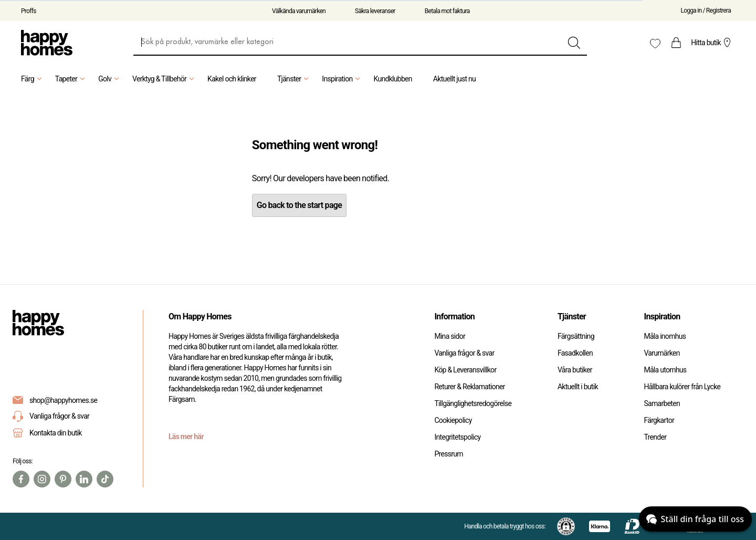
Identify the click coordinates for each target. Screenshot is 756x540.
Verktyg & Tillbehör (165, 79)
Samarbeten (662, 403)
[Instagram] (42, 479)
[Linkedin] (84, 479)
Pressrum (448, 454)
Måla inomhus (665, 336)
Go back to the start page (299, 205)
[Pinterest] (63, 479)
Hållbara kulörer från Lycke (682, 387)
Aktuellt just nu (454, 79)
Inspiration (342, 79)
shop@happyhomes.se (63, 400)
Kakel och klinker (232, 79)
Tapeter (71, 79)
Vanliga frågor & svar (51, 416)
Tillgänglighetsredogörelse (473, 403)
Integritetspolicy (457, 437)
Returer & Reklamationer (469, 387)
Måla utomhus (665, 370)
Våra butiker (575, 370)
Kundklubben (392, 79)
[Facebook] (21, 479)
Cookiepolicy (453, 420)
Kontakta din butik (56, 433)
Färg (33, 79)
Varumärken (661, 353)
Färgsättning (576, 336)
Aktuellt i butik (578, 387)
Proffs (29, 11)
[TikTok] (105, 479)
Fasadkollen (575, 353)
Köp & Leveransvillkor (465, 370)
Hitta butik (712, 43)
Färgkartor (659, 420)
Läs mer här (186, 437)
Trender (655, 437)
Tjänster (294, 79)
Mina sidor (450, 336)
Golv (110, 79)
